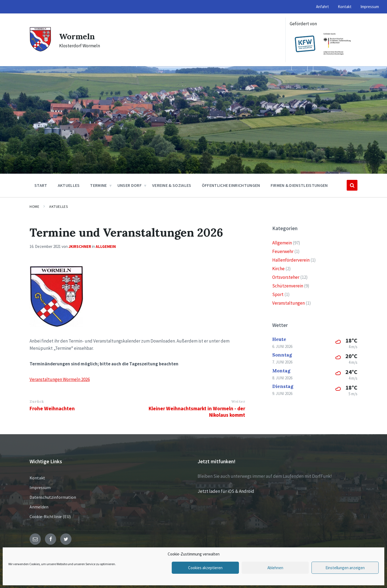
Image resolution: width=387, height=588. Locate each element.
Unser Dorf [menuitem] (130, 185)
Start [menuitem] (41, 185)
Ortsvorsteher (286, 277)
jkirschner (80, 246)
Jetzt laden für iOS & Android (226, 491)
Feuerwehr (283, 251)
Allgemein (106, 246)
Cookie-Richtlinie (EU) (50, 516)
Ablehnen (275, 568)
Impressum (40, 487)
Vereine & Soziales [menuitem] (172, 185)
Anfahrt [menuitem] (322, 7)
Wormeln (77, 36)
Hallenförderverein (291, 260)
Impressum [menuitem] (370, 7)
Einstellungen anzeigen (345, 568)
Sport (278, 294)
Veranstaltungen (289, 303)
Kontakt (37, 478)
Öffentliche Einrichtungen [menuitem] (231, 185)
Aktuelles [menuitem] (69, 185)
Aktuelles (59, 206)
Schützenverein (288, 286)
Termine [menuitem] (98, 185)
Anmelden (39, 507)
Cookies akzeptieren (205, 568)
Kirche (278, 269)
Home (34, 206)
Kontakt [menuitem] (345, 7)
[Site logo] (40, 50)
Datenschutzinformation (53, 497)
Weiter (238, 401)
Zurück (37, 401)
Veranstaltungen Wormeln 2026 (60, 379)
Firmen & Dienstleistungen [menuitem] (299, 185)
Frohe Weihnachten (52, 408)
